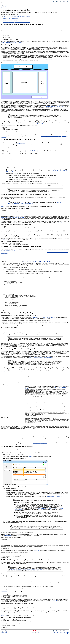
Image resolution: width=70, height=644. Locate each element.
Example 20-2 (3, 207)
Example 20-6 (8, 541)
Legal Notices (32, 642)
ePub (69, 6)
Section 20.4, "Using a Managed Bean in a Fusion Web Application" (17, 22)
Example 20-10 (4, 624)
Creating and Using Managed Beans (40, 449)
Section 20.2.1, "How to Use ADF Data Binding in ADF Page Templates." (38, 264)
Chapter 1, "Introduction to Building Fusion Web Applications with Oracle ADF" (34, 33)
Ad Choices (38, 642)
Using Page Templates (20, 143)
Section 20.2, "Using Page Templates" (11, 18)
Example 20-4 (3, 241)
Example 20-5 (27, 292)
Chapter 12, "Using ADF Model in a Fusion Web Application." (53, 106)
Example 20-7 (37, 557)
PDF (64, 6)
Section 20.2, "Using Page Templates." (8, 252)
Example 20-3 (60, 224)
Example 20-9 (55, 608)
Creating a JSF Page (50, 336)
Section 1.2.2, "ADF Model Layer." (53, 29)
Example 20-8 (4, 598)
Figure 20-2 (31, 462)
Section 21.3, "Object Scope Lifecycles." (55, 502)
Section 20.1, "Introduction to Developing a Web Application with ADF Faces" (18, 16)
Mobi (66, 6)
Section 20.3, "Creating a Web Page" (11, 20)
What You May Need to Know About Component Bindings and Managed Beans (27, 577)
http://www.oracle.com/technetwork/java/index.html (40, 363)
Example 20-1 (40, 124)
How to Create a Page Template (32, 151)
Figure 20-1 (50, 59)
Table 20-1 (3, 377)
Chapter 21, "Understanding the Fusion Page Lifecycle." (12, 43)
